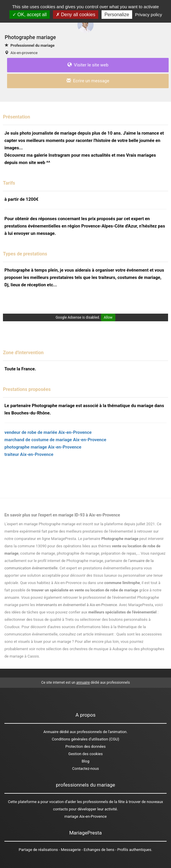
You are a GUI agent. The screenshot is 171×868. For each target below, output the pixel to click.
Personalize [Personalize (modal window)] (117, 15)
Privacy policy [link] (149, 15)
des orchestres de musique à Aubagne (95, 649)
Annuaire (51, 732)
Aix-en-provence (24, 53)
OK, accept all (30, 15)
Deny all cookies (76, 15)
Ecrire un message (88, 81)
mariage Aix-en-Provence (86, 816)
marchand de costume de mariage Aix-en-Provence (55, 440)
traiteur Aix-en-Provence (29, 454)
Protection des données (85, 746)
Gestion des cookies (85, 754)
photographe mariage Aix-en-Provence (43, 447)
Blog (86, 761)
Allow (108, 317)
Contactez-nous (85, 769)
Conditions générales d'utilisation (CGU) (85, 739)
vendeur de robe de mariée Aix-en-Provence (48, 432)
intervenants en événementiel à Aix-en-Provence (77, 605)
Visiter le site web (88, 65)
